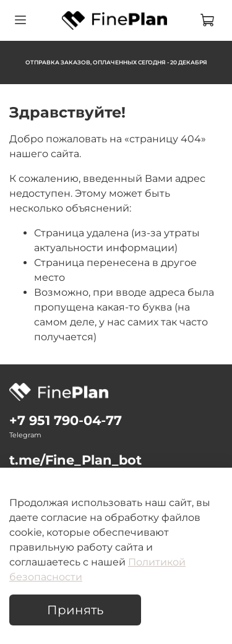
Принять (75, 610)
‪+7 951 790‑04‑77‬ (66, 420)
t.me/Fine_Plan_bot (75, 460)
